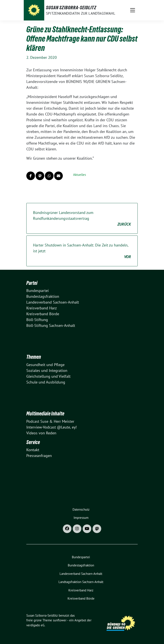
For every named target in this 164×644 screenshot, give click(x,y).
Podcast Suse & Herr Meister (50, 421)
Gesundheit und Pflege (45, 365)
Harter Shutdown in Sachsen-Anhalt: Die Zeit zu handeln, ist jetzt (82, 251)
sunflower (60, 620)
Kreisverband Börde (43, 314)
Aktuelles (80, 175)
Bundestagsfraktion (43, 296)
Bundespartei (38, 291)
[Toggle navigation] (133, 10)
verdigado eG (35, 625)
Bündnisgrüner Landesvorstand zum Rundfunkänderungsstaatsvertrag (82, 219)
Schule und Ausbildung (46, 382)
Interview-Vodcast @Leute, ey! (51, 427)
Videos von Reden (41, 433)
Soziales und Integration (47, 370)
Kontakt (33, 450)
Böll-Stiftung (37, 320)
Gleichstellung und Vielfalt (48, 376)
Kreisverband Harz (42, 308)
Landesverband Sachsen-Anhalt (53, 302)
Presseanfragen (39, 456)
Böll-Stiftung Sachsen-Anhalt (51, 325)
